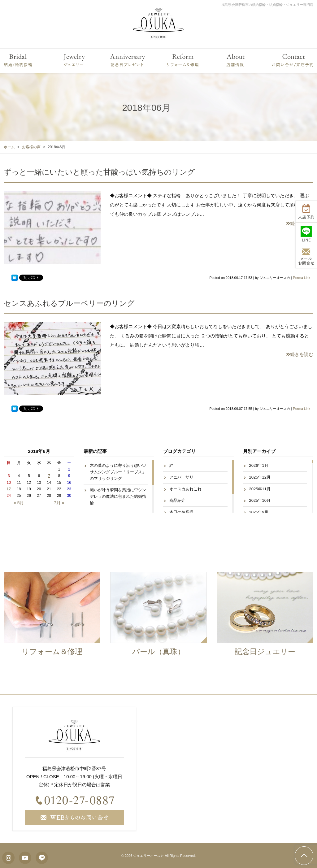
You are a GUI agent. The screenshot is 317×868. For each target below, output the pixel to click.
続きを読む (300, 354)
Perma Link (302, 278)
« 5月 (19, 503)
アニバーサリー (183, 477)
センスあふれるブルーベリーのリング (69, 303)
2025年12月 (260, 477)
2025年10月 (260, 500)
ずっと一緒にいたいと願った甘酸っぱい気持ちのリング (99, 172)
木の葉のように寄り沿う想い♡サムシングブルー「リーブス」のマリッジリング (118, 472)
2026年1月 (259, 465)
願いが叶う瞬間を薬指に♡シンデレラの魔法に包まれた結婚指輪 (118, 496)
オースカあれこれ (185, 489)
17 (9, 489)
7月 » (59, 503)
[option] (55, 617)
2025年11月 (260, 489)
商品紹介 (177, 500)
